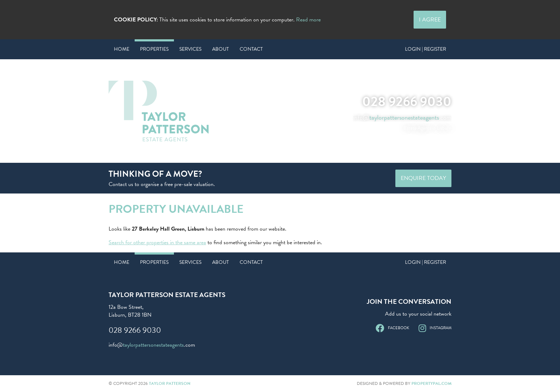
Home (122, 49)
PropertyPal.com (431, 383)
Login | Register (426, 49)
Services (190, 49)
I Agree (430, 20)
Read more (308, 20)
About (221, 49)
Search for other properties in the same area (157, 242)
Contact (251, 49)
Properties (154, 49)
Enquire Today (423, 178)
